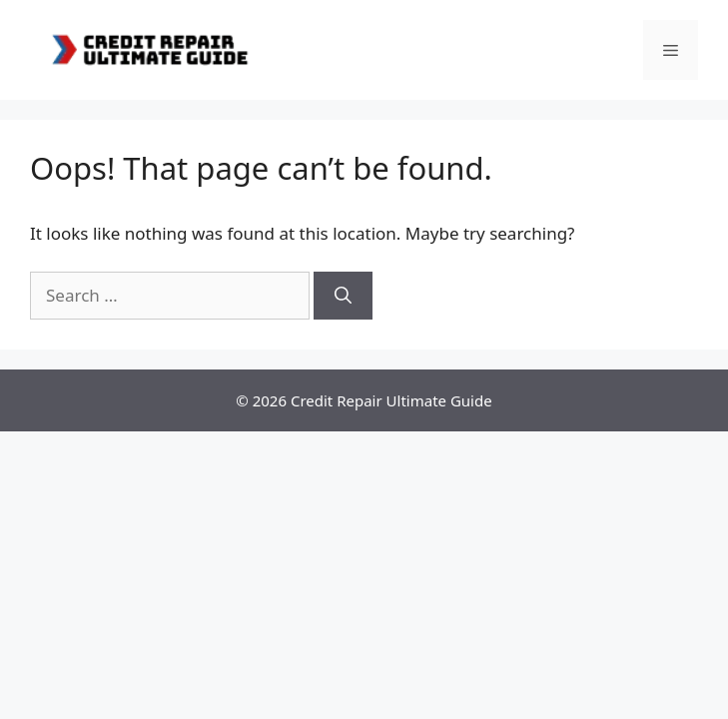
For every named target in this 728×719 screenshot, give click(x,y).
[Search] (343, 296)
